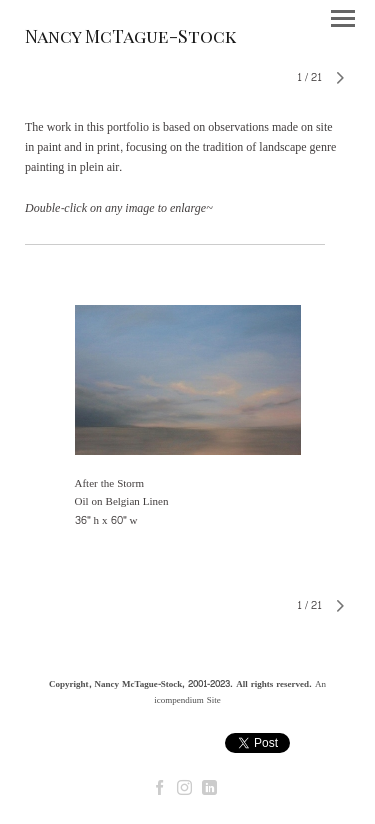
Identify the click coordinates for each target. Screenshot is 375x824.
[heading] (130, 39)
